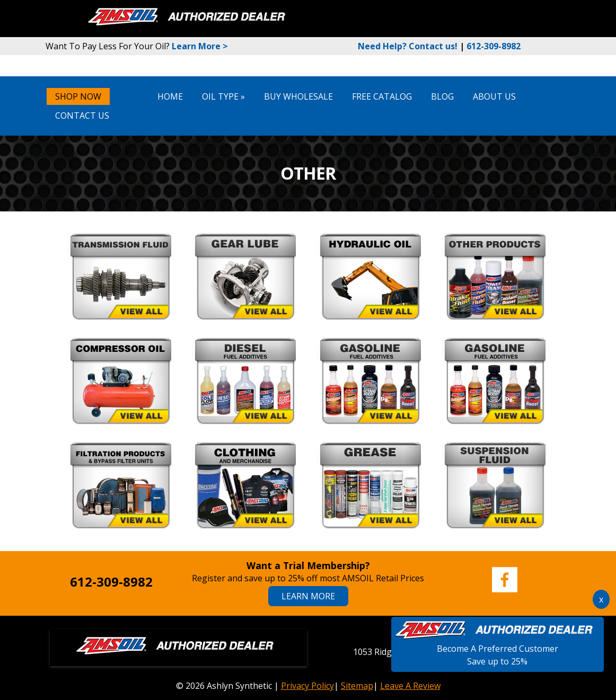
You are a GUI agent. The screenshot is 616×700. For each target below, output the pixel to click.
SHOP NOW (78, 96)
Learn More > (200, 46)
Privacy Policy (307, 686)
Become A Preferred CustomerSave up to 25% (498, 649)
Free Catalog (382, 96)
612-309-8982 (494, 46)
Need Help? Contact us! (408, 46)
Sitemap (357, 686)
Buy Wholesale (298, 96)
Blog (442, 96)
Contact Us (82, 116)
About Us (494, 96)
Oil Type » (223, 96)
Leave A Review (410, 686)
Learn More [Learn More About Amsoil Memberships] (308, 596)
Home (170, 96)
